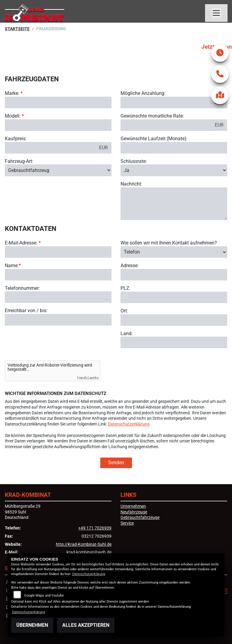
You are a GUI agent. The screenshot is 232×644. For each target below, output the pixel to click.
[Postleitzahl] (174, 297)
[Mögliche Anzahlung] (166, 102)
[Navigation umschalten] (216, 13)
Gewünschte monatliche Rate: (152, 116)
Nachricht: (131, 184)
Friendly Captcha (88, 378)
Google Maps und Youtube (44, 595)
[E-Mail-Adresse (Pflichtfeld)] (58, 252)
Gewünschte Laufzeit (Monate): (154, 139)
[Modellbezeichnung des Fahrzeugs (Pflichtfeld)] (58, 125)
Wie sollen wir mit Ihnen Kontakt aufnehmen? (169, 243)
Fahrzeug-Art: (19, 161)
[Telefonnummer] (58, 297)
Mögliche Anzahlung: (143, 93)
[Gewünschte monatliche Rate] (166, 125)
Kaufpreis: (16, 139)
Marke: (12, 93)
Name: (12, 265)
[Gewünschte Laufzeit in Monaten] (174, 148)
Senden (116, 463)
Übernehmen (32, 625)
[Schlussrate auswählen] (174, 170)
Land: (127, 333)
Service (127, 523)
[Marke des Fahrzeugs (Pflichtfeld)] (58, 102)
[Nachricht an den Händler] (174, 204)
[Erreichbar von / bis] (58, 320)
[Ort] (174, 320)
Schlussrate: (134, 161)
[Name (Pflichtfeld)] (58, 275)
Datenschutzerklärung (129, 424)
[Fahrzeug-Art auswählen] (58, 170)
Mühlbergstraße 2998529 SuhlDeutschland (23, 512)
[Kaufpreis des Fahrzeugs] (50, 148)
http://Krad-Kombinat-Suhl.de (84, 544)
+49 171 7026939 (95, 528)
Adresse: (130, 265)
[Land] (174, 342)
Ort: (124, 311)
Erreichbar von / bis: (26, 311)
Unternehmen (133, 506)
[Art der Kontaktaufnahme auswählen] (174, 252)
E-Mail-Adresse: (23, 243)
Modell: (13, 116)
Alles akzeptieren (86, 625)
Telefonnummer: (22, 288)
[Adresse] (174, 275)
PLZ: (126, 288)
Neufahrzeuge (134, 512)
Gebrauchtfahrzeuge (140, 518)
